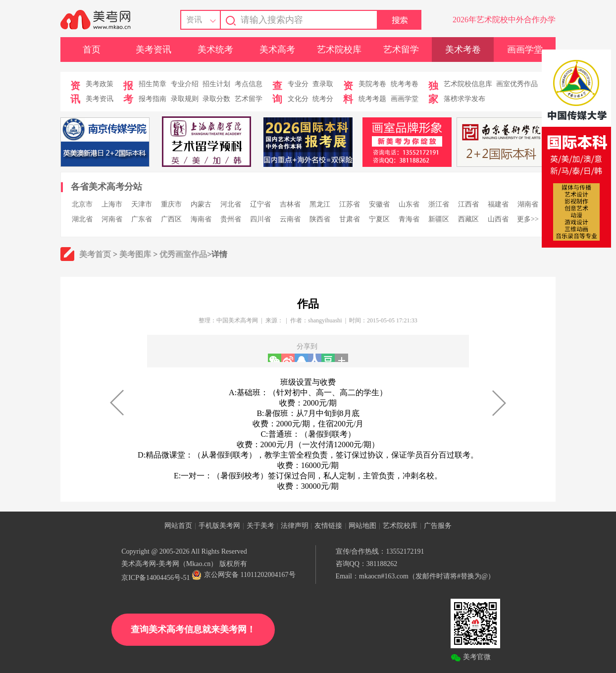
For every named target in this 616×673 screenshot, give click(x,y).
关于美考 (260, 526)
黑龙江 (320, 204)
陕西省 (320, 219)
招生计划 (216, 84)
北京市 (82, 204)
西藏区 (468, 219)
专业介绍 (185, 84)
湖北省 (82, 219)
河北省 (231, 204)
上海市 (112, 204)
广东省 (142, 219)
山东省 (409, 204)
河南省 (112, 219)
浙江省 (439, 204)
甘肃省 (350, 219)
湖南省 (528, 204)
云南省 (290, 219)
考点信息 (249, 84)
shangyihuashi (325, 320)
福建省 (498, 204)
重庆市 (171, 204)
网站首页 (178, 526)
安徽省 (379, 204)
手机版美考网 (219, 526)
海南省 (201, 219)
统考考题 (372, 99)
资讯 (194, 20)
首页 (92, 50)
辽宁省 (260, 204)
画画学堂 (525, 50)
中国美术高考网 (237, 320)
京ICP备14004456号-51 (155, 578)
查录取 (323, 84)
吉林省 (290, 204)
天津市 (142, 204)
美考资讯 (154, 50)
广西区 (171, 219)
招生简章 (153, 84)
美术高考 (277, 50)
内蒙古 (201, 204)
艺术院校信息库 (468, 84)
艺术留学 (401, 50)
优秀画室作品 (183, 254)
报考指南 (153, 99)
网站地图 (362, 526)
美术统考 (215, 50)
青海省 (409, 219)
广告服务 (438, 526)
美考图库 (135, 254)
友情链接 (328, 526)
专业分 (298, 84)
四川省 (260, 219)
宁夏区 (379, 219)
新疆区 (439, 219)
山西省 (498, 219)
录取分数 (216, 99)
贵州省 (231, 219)
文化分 (298, 99)
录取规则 (185, 99)
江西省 (468, 204)
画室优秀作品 (517, 84)
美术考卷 (463, 50)
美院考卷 (372, 84)
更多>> (528, 219)
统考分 (323, 99)
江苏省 (350, 204)
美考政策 (100, 84)
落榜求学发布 (464, 99)
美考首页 (95, 254)
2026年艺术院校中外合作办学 (504, 20)
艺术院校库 (339, 50)
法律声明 (295, 526)
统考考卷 (405, 84)
